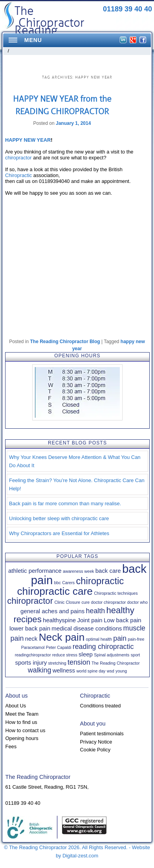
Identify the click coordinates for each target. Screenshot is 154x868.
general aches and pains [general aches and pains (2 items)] (52, 611)
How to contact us (26, 730)
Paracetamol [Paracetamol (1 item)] (33, 647)
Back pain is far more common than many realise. (65, 503)
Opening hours (22, 738)
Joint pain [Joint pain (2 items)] (90, 620)
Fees (11, 746)
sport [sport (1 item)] (136, 655)
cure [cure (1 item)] (85, 602)
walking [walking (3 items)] (39, 670)
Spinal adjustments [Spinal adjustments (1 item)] (112, 655)
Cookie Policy (95, 750)
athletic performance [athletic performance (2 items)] (35, 571)
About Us (16, 706)
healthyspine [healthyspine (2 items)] (59, 620)
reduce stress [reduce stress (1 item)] (65, 655)
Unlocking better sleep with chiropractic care (59, 518)
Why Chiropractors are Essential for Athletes (59, 533)
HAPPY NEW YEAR (28, 140)
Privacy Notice (96, 742)
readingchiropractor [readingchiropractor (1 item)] (33, 655)
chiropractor (18, 158)
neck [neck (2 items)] (31, 639)
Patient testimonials (102, 734)
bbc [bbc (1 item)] (58, 583)
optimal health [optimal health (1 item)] (99, 639)
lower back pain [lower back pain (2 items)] (30, 628)
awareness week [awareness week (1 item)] (78, 571)
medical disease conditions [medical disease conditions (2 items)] (87, 628)
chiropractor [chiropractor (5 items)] (30, 601)
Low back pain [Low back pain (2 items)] (123, 620)
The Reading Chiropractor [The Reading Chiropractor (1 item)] (116, 663)
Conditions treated (101, 706)
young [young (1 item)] (121, 671)
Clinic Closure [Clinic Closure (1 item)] (67, 602)
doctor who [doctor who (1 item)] (137, 602)
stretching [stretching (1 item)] (57, 663)
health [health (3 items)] (96, 611)
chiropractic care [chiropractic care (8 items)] (55, 591)
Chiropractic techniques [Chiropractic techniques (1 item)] (116, 593)
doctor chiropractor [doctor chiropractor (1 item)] (109, 602)
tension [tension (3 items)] (79, 662)
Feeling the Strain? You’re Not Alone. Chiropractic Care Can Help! (77, 484)
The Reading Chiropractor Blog (65, 342)
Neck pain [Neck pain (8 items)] (62, 637)
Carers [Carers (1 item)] (68, 583)
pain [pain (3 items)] (120, 638)
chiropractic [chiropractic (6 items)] (100, 581)
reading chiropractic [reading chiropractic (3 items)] (103, 647)
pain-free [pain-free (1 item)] (136, 639)
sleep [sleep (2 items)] (86, 654)
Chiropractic (18, 175)
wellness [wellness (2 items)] (64, 670)
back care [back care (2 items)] (108, 571)
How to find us (21, 722)
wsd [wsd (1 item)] (111, 671)
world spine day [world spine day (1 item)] (91, 671)
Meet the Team (22, 714)
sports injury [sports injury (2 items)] (31, 662)
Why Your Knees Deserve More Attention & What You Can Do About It (75, 461)
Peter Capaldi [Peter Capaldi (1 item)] (59, 647)
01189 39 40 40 (127, 9)
